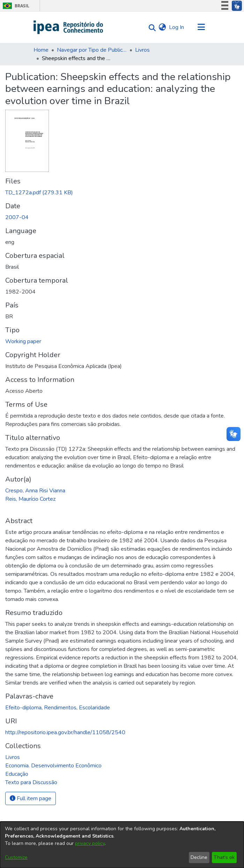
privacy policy (90, 843)
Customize (16, 857)
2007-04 (17, 217)
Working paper (23, 341)
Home (41, 50)
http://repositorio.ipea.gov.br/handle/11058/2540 (65, 732)
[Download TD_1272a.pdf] (39, 193)
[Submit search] (151, 27)
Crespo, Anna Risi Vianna (35, 491)
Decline (199, 857)
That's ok (224, 857)
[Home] (69, 27)
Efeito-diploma (23, 708)
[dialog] (122, 845)
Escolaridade (94, 708)
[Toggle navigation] (201, 27)
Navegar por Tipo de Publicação (92, 50)
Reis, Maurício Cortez (30, 499)
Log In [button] (177, 27)
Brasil (15, 6)
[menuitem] (162, 27)
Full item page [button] (31, 798)
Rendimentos (60, 708)
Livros (142, 50)
